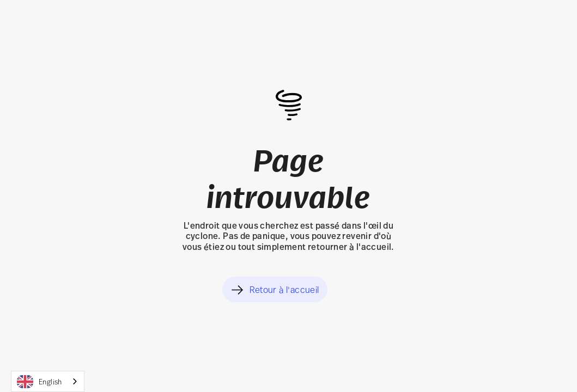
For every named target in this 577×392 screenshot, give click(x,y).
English (40, 382)
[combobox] (48, 381)
